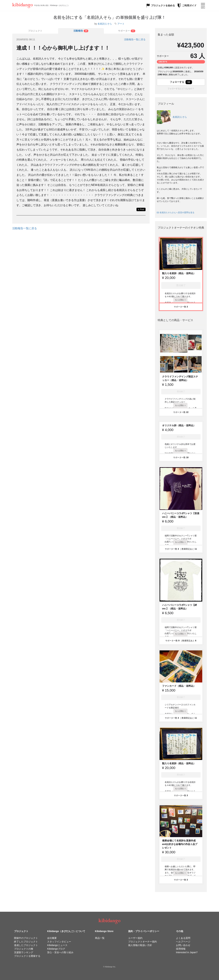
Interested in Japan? (187, 952)
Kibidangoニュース (57, 945)
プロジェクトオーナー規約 (142, 942)
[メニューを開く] (203, 5)
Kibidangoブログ (56, 949)
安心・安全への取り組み (60, 952)
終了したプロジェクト (26, 942)
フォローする (181, 82)
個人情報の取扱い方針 (140, 945)
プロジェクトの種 (24, 949)
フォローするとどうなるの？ (181, 89)
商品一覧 (100, 938)
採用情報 (181, 949)
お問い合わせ (183, 945)
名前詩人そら (105, 24)
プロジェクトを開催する (27, 956)
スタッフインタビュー (59, 942)
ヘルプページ (183, 942)
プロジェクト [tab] (35, 31)
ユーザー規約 (135, 938)
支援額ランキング (24, 952)
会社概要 (52, 938)
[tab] (81, 31)
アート (121, 24)
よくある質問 (183, 938)
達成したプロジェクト (26, 945)
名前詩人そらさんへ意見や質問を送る (176, 213)
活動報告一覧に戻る (135, 39)
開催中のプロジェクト (26, 938)
